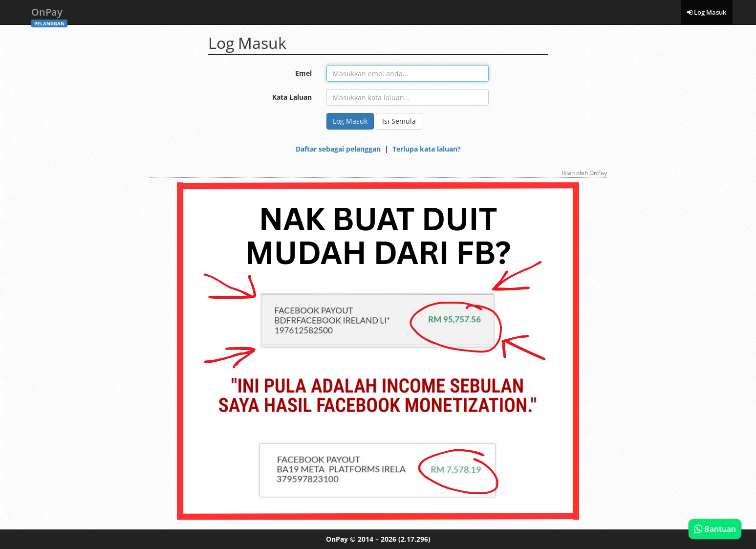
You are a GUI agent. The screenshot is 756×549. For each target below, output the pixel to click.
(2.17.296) (414, 539)
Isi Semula (399, 121)
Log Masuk (707, 12)
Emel (303, 73)
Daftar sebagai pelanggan (338, 149)
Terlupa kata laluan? (427, 149)
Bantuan (715, 529)
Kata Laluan (292, 97)
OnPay (49, 15)
